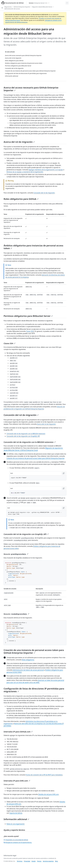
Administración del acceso (12, 9)
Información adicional (16, 819)
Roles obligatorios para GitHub (21, 199)
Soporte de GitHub (16, 813)
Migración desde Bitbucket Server (42, 7)
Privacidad (27, 861)
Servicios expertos (48, 861)
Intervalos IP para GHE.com (17, 781)
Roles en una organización (16, 824)
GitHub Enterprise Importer (22, 7)
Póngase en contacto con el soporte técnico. (18, 842)
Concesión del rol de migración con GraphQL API (23, 436)
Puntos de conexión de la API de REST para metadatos (44, 775)
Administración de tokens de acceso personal (28, 670)
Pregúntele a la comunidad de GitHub (16, 840)
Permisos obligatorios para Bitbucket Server (28, 316)
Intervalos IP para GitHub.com (18, 732)
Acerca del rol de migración (19, 142)
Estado (34, 861)
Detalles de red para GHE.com (48, 794)
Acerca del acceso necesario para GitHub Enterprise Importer (31, 89)
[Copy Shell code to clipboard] (64, 473)
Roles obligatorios (28, 660)
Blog (57, 861)
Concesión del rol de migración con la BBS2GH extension (26, 434)
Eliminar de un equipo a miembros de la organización (25, 172)
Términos (20, 861)
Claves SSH (30, 331)
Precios (39, 861)
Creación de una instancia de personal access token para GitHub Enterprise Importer (35, 458)
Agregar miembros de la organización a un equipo (46, 170)
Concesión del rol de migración (44, 193)
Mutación (16, 554)
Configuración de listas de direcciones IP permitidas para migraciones (34, 690)
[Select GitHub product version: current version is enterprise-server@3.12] (39, 3)
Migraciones (8, 7)
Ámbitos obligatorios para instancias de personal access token (33, 247)
